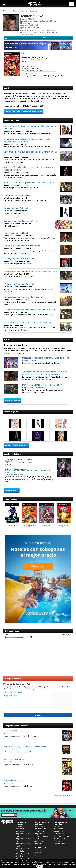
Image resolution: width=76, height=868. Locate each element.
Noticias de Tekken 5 (12, 401)
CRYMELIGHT (59, 831)
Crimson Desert (59, 844)
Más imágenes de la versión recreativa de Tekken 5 (27, 322)
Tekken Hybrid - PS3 (13, 731)
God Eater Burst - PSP (14, 759)
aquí (34, 866)
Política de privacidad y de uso (39, 852)
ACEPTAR (40, 866)
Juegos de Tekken (11, 490)
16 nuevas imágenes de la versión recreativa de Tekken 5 (30, 310)
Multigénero (13, 749)
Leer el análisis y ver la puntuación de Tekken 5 (23, 111)
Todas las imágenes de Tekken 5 (16, 445)
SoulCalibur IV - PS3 (13, 781)
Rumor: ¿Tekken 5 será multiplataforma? (22, 246)
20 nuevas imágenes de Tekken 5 (19, 284)
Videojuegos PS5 (41, 831)
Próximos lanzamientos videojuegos (20, 829)
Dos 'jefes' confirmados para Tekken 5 (21, 221)
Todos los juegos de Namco (62, 796)
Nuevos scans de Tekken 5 (16, 233)
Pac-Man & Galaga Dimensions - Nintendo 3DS (25, 747)
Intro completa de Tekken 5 (16, 208)
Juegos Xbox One (41, 841)
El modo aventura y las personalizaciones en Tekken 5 (29, 183)
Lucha (29, 62)
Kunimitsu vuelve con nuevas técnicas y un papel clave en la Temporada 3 (28, 472)
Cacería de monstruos (17, 762)
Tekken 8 (8, 461)
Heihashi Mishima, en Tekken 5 (18, 195)
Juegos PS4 (39, 834)
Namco (33, 66)
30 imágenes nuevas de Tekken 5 (19, 259)
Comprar (37, 715)
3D (11, 733)
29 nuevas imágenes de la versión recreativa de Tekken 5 (30, 271)
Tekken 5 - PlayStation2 (15, 693)
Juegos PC (39, 844)
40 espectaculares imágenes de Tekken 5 (23, 297)
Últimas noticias (40, 826)
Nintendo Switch (41, 829)
